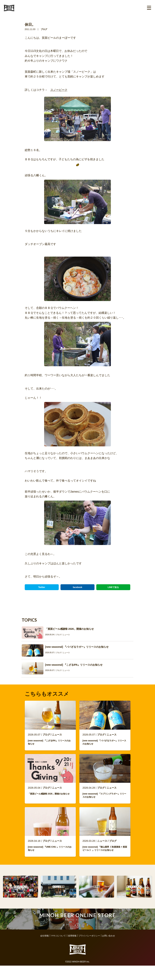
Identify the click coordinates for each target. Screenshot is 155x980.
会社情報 (44, 942)
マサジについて (58, 942)
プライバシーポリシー (89, 942)
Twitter (42, 587)
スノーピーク (59, 90)
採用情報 (72, 942)
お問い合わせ (109, 942)
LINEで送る (113, 587)
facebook (77, 587)
